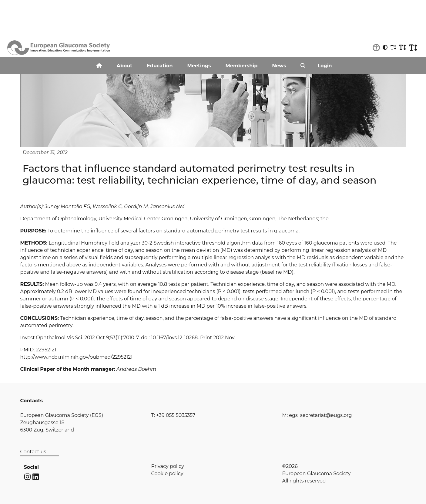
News (279, 66)
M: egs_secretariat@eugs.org (317, 415)
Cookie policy (167, 474)
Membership (242, 66)
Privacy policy (168, 466)
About (124, 66)
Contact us (33, 452)
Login (325, 66)
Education (160, 66)
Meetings (199, 66)
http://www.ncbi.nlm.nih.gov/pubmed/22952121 (77, 357)
